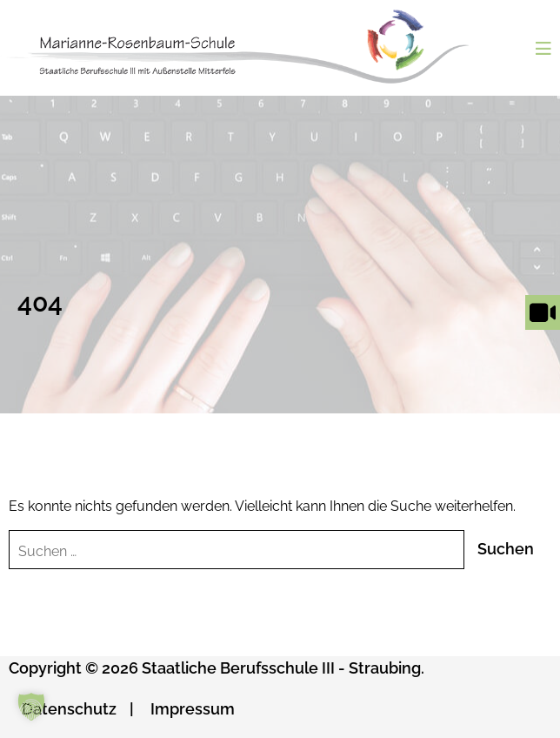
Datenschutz (69, 709)
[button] (31, 707)
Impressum (193, 709)
